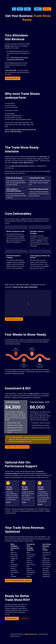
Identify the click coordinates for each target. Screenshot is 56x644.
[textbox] (28, 322)
